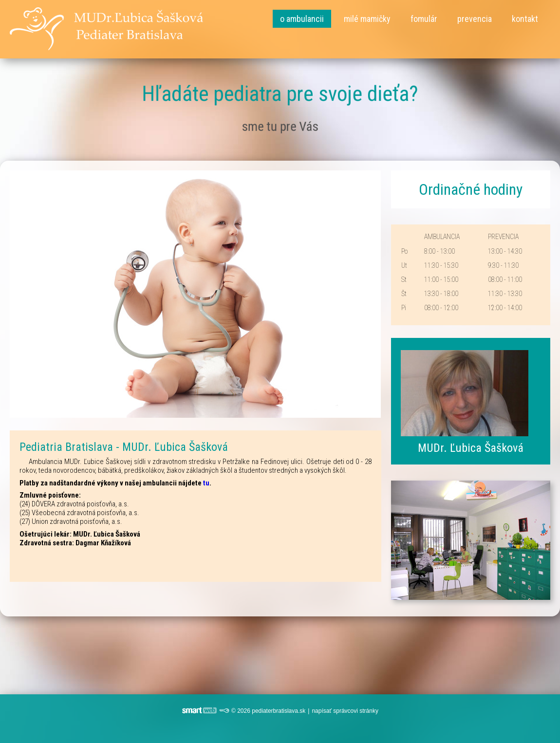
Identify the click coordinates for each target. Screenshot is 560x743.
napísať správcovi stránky (345, 711)
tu (206, 483)
